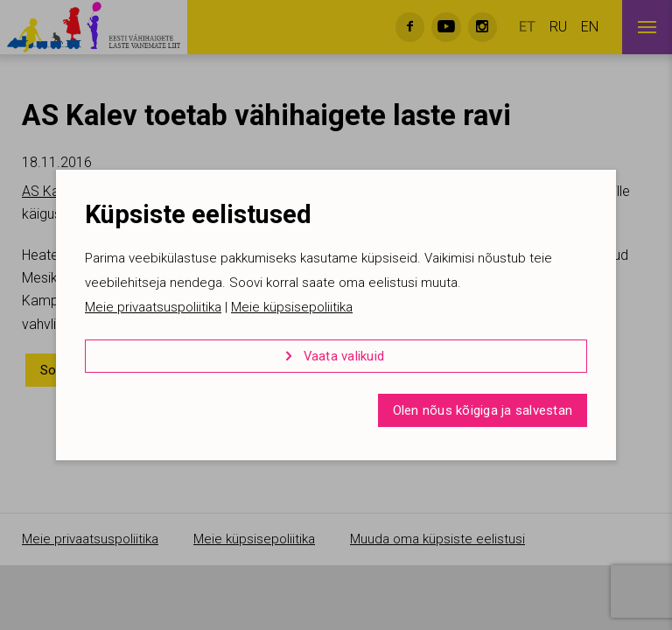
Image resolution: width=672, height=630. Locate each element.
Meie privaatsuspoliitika (153, 307)
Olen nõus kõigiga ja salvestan (483, 410)
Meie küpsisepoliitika (292, 307)
